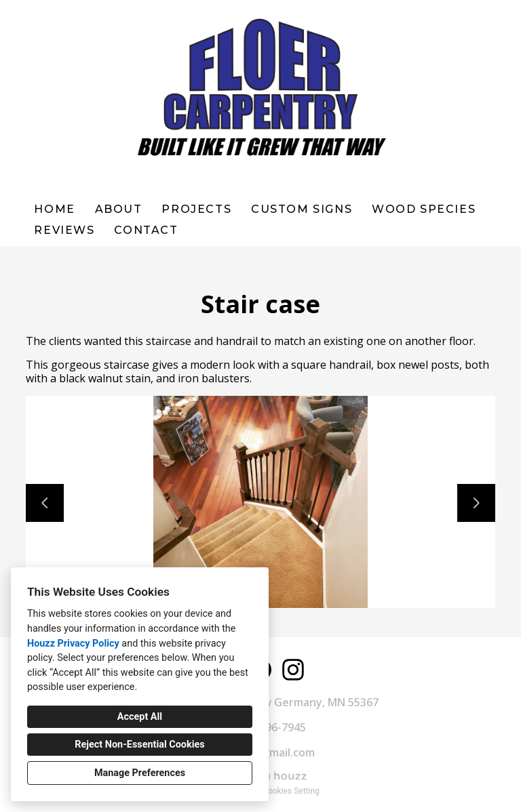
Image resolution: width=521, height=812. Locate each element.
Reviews (64, 230)
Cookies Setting (291, 791)
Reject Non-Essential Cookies (139, 745)
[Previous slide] (45, 503)
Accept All (140, 717)
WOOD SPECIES (424, 209)
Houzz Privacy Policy (73, 644)
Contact (146, 230)
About (119, 209)
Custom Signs (302, 209)
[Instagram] (293, 670)
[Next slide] (476, 503)
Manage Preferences (140, 773)
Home (54, 209)
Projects (196, 209)
